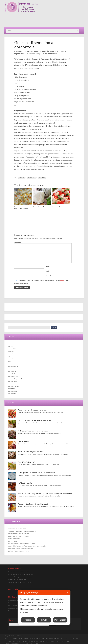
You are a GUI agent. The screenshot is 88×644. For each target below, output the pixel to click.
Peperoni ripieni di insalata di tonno (32, 410)
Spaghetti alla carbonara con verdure (19, 551)
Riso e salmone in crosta (15, 608)
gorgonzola (32, 178)
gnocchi (22, 178)
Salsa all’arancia (12, 541)
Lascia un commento (50, 54)
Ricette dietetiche (13, 376)
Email (48, 271)
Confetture (11, 364)
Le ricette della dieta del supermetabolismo (21, 574)
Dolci (9, 356)
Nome (48, 266)
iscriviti (62, 281)
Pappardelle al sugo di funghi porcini (33, 504)
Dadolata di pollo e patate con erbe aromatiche (22, 531)
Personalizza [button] (60, 620)
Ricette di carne (12, 381)
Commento (18, 242)
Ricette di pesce (12, 384)
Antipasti (10, 344)
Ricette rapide (12, 371)
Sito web (48, 276)
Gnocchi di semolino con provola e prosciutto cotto (21, 208)
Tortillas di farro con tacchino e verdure (34, 431)
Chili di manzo (23, 441)
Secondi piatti (12, 349)
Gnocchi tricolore (57, 207)
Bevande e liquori (13, 366)
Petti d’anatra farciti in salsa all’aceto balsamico (21, 544)
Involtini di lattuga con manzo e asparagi (34, 420)
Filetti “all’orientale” (26, 462)
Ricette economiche (42, 51)
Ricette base (11, 389)
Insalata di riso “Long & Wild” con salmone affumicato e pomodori (45, 494)
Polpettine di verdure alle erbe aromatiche (20, 549)
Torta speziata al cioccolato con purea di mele (36, 473)
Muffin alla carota (25, 483)
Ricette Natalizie (13, 391)
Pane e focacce (12, 359)
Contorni (10, 354)
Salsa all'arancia (13, 606)
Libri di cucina (12, 394)
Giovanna (20, 51)
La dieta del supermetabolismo (17, 379)
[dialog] (44, 607)
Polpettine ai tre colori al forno (17, 529)
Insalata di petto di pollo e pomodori (18, 536)
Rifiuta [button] (44, 620)
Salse (9, 361)
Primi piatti (29, 51)
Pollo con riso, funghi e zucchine (31, 452)
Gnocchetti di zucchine (39, 207)
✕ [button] (67, 593)
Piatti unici (11, 352)
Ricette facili (55, 51)
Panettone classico (14, 611)
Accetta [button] (28, 620)
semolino (42, 178)
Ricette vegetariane (14, 386)
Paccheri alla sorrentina (14, 539)
